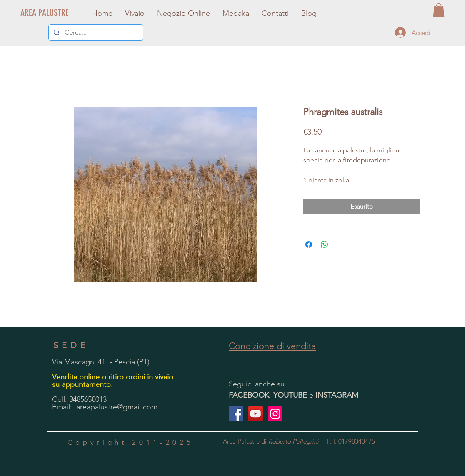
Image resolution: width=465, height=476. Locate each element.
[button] (439, 10)
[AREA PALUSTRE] (45, 13)
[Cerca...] (95, 32)
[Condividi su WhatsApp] (325, 244)
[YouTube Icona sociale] (256, 414)
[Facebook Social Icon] (236, 414)
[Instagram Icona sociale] (275, 414)
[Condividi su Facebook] (309, 244)
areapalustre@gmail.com (117, 407)
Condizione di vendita (272, 346)
